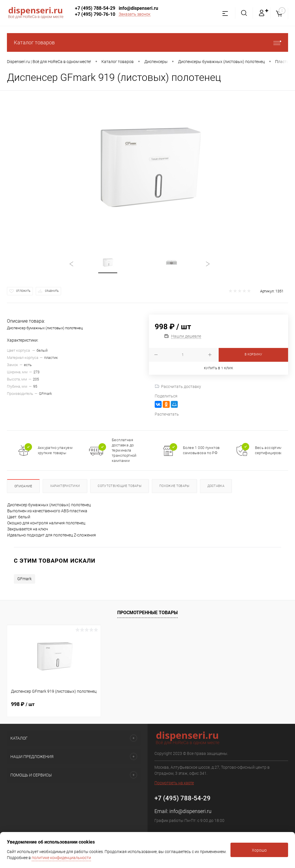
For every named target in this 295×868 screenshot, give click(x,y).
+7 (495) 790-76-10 (95, 14)
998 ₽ (23, 704)
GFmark (24, 579)
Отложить (23, 291)
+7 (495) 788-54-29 (95, 8)
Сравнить (52, 291)
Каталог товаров (147, 42)
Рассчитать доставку (178, 387)
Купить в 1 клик (219, 368)
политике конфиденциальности (61, 858)
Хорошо (259, 850)
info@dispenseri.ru (138, 8)
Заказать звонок (135, 14)
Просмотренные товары (147, 613)
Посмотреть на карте (174, 783)
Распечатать (167, 414)
